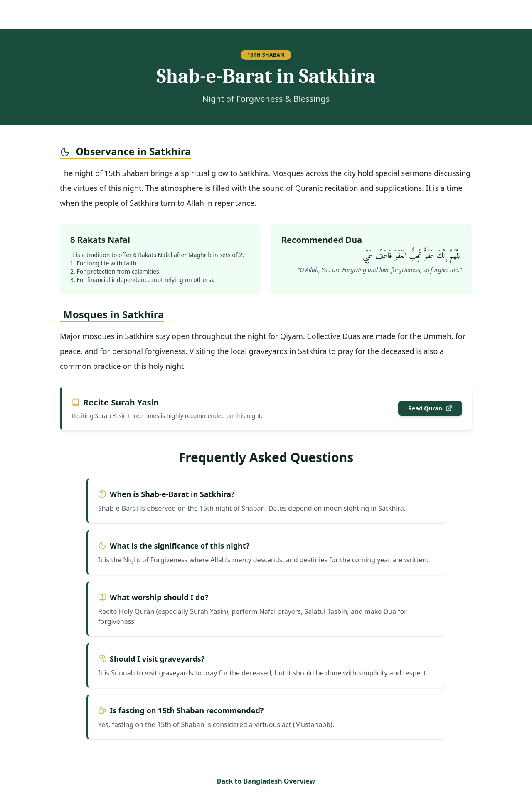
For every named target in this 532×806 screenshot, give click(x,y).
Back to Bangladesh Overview (266, 781)
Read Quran (430, 408)
